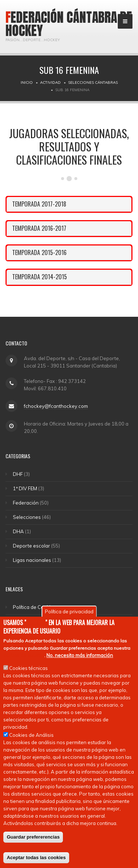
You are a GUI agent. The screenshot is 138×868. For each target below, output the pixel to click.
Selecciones (27, 517)
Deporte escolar (31, 546)
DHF (18, 474)
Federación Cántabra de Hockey (69, 24)
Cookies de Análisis (31, 735)
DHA (18, 531)
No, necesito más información (80, 655)
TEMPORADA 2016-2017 (39, 228)
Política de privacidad (69, 611)
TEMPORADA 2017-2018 (39, 204)
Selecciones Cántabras (93, 83)
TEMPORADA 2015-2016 (39, 252)
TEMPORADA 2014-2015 (40, 277)
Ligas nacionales (32, 560)
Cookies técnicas (29, 668)
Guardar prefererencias (33, 837)
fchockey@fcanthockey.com (56, 406)
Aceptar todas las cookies (36, 858)
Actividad (50, 83)
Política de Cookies (34, 607)
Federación (26, 503)
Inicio (27, 83)
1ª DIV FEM (25, 488)
